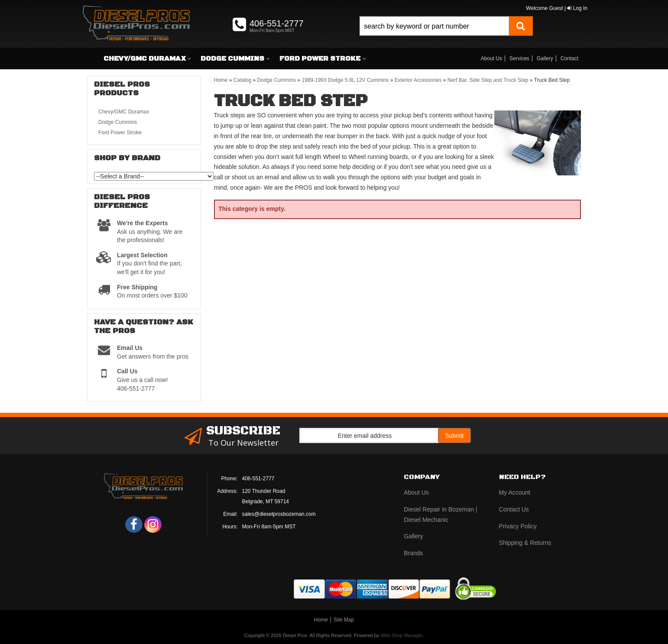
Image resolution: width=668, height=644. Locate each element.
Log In (577, 8)
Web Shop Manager (401, 635)
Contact (569, 58)
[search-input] (434, 26)
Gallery (545, 58)
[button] (446, 36)
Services (519, 58)
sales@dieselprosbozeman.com (279, 514)
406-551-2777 (258, 479)
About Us (491, 58)
